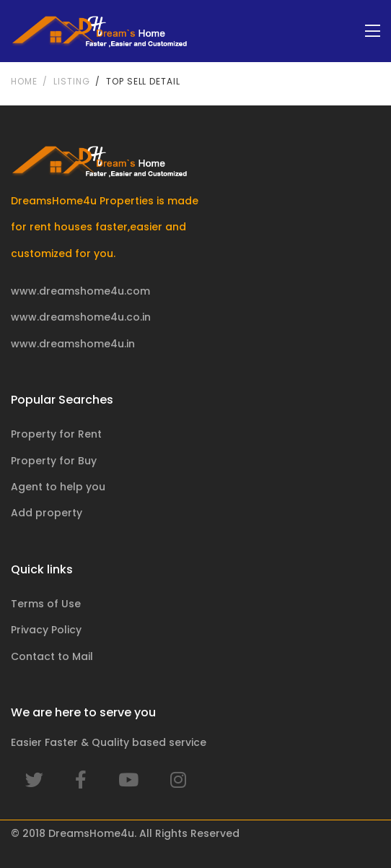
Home (24, 81)
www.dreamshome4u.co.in (81, 317)
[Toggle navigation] (373, 31)
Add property (47, 513)
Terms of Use (46, 604)
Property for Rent (56, 434)
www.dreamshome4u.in (73, 344)
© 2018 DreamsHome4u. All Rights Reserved (125, 833)
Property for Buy (54, 461)
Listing (71, 81)
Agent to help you (58, 487)
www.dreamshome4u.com (80, 291)
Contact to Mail (52, 656)
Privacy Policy (46, 630)
